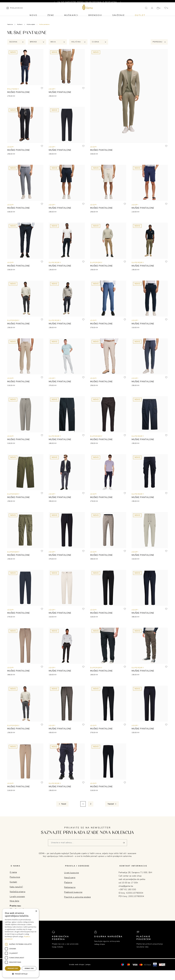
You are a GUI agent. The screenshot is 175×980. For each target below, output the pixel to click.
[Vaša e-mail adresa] (87, 846)
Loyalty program (17, 899)
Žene (51, 18)
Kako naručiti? (16, 889)
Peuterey (13, 90)
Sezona (16, 42)
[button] (56, 2)
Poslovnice (15, 879)
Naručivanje (70, 880)
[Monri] (162, 967)
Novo (33, 18)
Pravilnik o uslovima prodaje (77, 899)
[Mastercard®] (122, 967)
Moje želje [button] (14, 903)
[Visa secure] (155, 967)
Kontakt (13, 884)
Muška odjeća (31, 24)
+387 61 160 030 (127, 892)
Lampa (88, 967)
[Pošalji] (124, 846)
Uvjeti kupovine (72, 875)
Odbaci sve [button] (29, 968)
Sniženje (119, 18)
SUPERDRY (55, 264)
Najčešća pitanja (17, 894)
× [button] (36, 911)
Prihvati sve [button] (13, 968)
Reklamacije (70, 890)
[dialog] (21, 943)
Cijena (99, 42)
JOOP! (52, 90)
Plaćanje (68, 885)
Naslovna (10, 24)
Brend (37, 42)
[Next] (112, 807)
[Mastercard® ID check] (145, 967)
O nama (13, 875)
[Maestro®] (128, 967)
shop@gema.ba (126, 888)
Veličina (78, 42)
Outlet (140, 18)
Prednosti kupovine (73, 895)
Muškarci (71, 18)
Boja (58, 42)
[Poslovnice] (15, 10)
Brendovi (95, 18)
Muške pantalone (44, 24)
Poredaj (159, 42)
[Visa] (135, 967)
